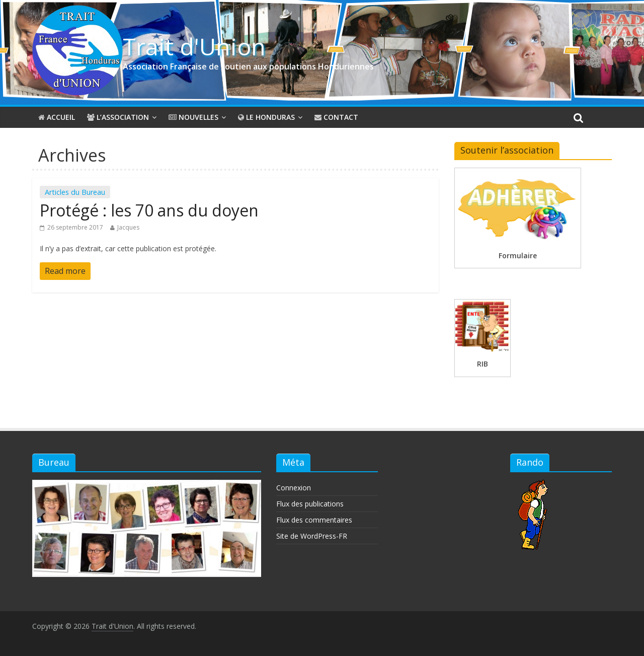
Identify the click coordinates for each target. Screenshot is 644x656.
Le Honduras (266, 117)
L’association (118, 117)
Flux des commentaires (314, 520)
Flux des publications (310, 504)
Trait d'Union (194, 46)
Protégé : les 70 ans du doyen (149, 210)
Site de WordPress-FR (312, 536)
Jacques (128, 227)
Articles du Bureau (75, 192)
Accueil (57, 117)
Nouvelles (193, 117)
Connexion (294, 488)
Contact (336, 117)
